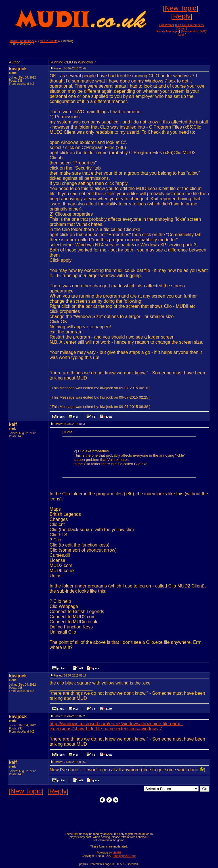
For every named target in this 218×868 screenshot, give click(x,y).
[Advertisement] (142, 48)
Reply (182, 16)
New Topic (181, 8)
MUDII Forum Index (22, 41)
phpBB (117, 853)
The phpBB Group (125, 856)
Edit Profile (166, 25)
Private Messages (168, 31)
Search (182, 28)
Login (182, 35)
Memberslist (190, 31)
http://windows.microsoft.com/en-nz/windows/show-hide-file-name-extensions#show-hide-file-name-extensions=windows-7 (116, 726)
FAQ (204, 31)
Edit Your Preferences (190, 25)
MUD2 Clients (49, 41)
